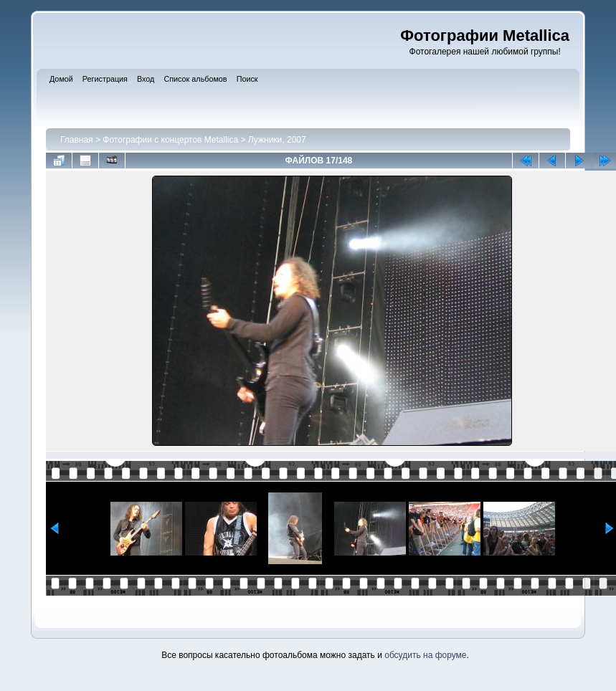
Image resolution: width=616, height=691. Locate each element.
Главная (77, 140)
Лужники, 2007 (277, 140)
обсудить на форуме (425, 655)
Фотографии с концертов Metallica (170, 140)
